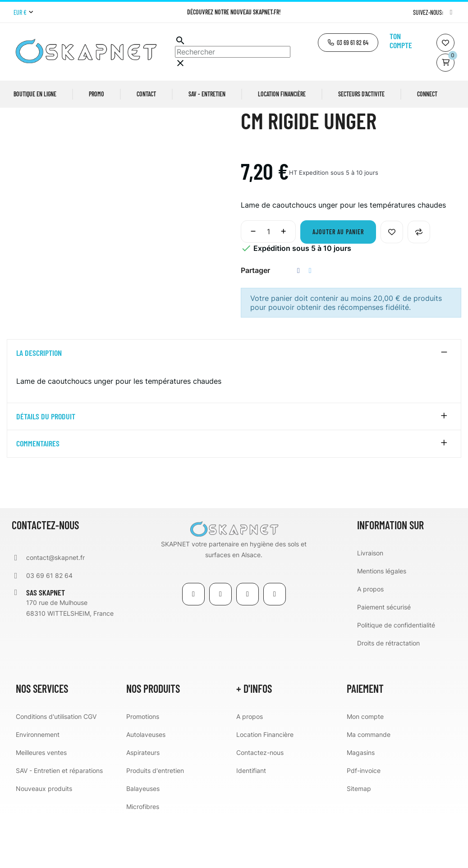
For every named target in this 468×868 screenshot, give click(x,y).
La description (39, 403)
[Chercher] (233, 52)
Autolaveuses (146, 784)
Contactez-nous (260, 802)
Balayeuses (143, 838)
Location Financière (265, 784)
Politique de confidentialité (396, 675)
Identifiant (251, 820)
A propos (370, 639)
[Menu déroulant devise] (23, 13)
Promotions (143, 766)
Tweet (310, 320)
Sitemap (359, 838)
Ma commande (369, 784)
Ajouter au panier (338, 282)
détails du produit (46, 466)
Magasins (361, 802)
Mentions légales (382, 621)
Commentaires (38, 494)
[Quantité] (268, 282)
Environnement (38, 784)
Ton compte (401, 41)
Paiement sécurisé (384, 657)
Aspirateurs (143, 802)
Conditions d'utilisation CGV (56, 766)
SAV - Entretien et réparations (59, 820)
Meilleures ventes (41, 802)
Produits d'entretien (155, 820)
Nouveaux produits (44, 838)
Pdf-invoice (364, 820)
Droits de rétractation (388, 693)
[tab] (234, 403)
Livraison (370, 603)
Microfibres (143, 857)
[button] (348, 43)
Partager (298, 320)
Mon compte (365, 766)
